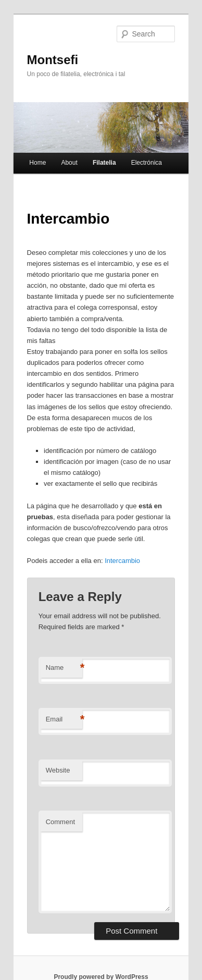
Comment (60, 822)
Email (64, 720)
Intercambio (122, 561)
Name (64, 668)
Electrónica (147, 163)
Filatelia (104, 163)
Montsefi (53, 60)
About (69, 163)
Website (58, 770)
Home (37, 163)
